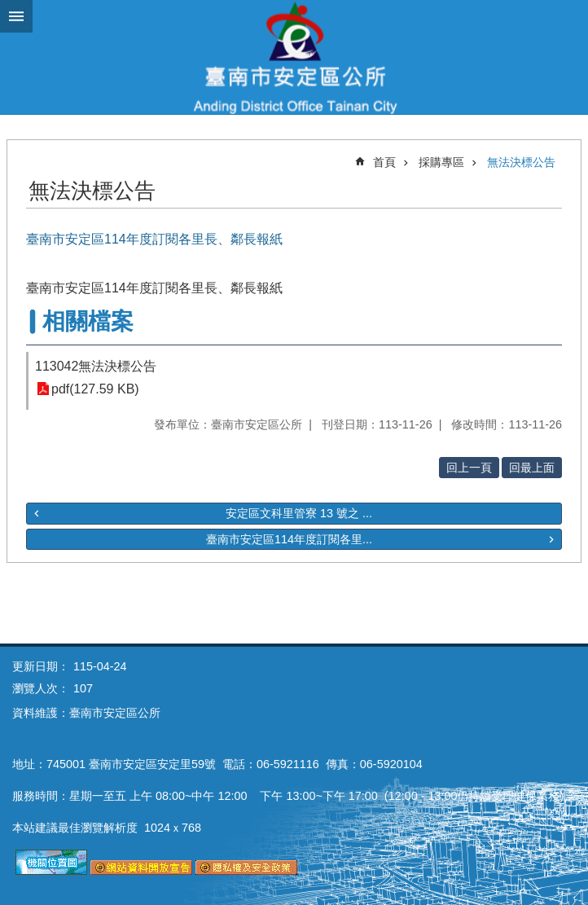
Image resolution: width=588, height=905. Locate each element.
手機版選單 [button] (16, 16)
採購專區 (441, 162)
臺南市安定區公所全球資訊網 (294, 57)
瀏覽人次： (41, 688)
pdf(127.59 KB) (95, 389)
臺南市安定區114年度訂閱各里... (289, 539)
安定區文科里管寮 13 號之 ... (299, 513)
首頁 (384, 162)
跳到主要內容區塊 (9, 9)
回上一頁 (469, 468)
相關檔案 (88, 321)
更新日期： (41, 666)
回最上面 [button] (532, 468)
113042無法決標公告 (96, 366)
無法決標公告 (521, 162)
